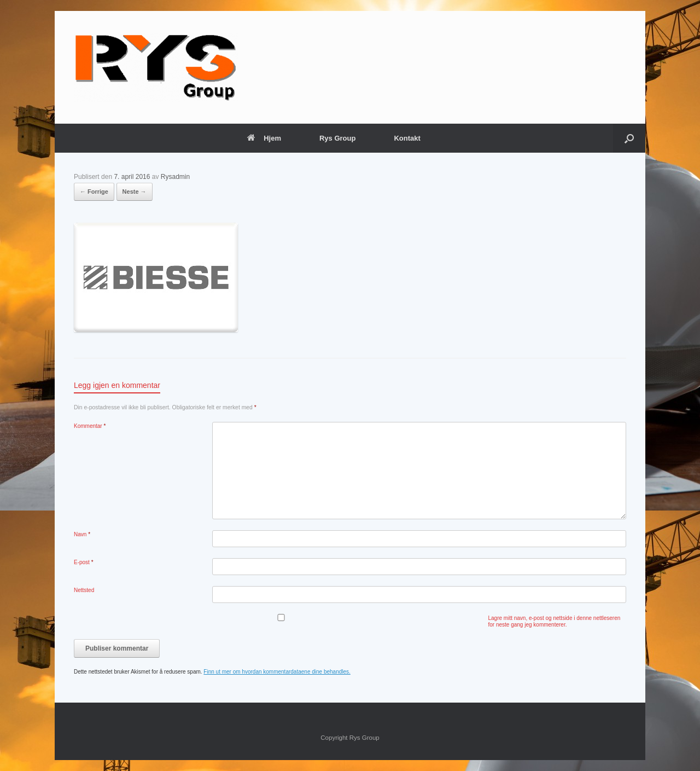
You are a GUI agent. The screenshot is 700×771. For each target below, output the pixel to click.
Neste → (135, 192)
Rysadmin (175, 177)
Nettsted (84, 590)
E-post (84, 562)
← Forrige (94, 192)
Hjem (264, 138)
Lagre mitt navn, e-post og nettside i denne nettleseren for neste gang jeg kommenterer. (555, 621)
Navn (82, 534)
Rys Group (337, 138)
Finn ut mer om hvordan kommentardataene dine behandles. (277, 672)
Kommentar (90, 426)
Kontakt (407, 138)
